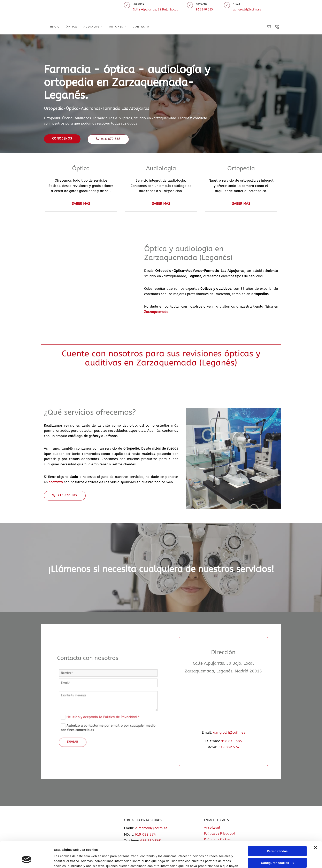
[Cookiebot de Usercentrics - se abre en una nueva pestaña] (27, 860)
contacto (56, 482)
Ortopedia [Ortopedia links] (118, 27)
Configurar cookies (277, 840)
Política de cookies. (158, 849)
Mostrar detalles (66, 860)
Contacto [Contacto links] (141, 27)
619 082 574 (229, 747)
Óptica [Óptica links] (72, 27)
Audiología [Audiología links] (93, 27)
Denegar (277, 852)
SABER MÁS (81, 204)
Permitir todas (277, 829)
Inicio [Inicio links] (55, 27)
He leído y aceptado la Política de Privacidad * (106, 711)
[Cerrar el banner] (316, 825)
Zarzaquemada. (157, 312)
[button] (127, 5)
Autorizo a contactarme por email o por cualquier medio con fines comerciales (108, 714)
